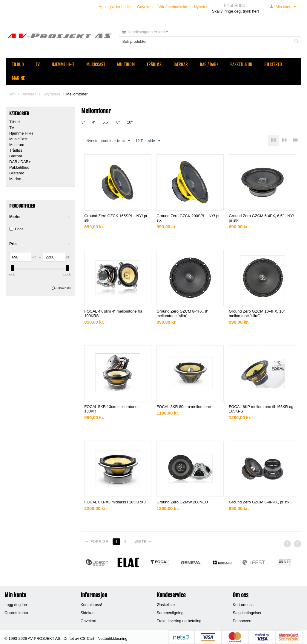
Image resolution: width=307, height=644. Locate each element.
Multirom (126, 64)
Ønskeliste (166, 605)
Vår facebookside (173, 7)
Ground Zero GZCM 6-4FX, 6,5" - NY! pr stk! (261, 218)
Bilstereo (273, 64)
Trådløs (154, 64)
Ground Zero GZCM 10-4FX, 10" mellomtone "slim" (257, 313)
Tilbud (18, 64)
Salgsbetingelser (247, 613)
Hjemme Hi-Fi (63, 64)
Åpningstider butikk (115, 7)
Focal (17, 229)
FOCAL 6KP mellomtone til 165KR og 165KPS (261, 409)
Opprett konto (16, 613)
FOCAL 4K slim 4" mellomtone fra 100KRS (113, 313)
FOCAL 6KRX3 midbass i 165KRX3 (115, 502)
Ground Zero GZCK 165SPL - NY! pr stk (116, 218)
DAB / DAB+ (209, 64)
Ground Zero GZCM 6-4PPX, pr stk (259, 502)
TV (38, 64)
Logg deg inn (16, 605)
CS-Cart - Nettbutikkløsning (104, 638)
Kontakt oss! (91, 605)
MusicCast (96, 64)
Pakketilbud (241, 64)
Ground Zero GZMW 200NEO (182, 502)
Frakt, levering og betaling (179, 621)
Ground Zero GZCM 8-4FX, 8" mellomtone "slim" (182, 313)
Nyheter (201, 7)
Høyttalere (51, 94)
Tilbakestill (63, 288)
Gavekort (145, 7)
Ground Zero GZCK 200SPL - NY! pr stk (188, 218)
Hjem (11, 94)
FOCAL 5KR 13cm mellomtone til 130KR (113, 409)
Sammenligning (170, 613)
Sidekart (88, 613)
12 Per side (148, 141)
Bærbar (181, 64)
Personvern (242, 621)
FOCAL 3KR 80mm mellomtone (184, 407)
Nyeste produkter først (108, 141)
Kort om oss (243, 605)
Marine (18, 78)
